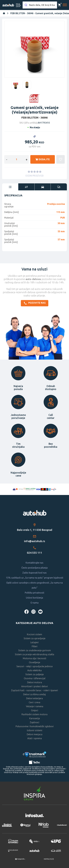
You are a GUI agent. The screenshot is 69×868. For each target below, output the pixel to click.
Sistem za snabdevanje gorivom (35, 650)
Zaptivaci (34, 722)
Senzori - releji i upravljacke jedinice (34, 666)
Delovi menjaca (35, 734)
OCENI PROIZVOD (34, 176)
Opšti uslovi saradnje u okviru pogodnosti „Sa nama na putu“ (34, 585)
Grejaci (35, 710)
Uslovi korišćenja (34, 598)
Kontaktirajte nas (34, 563)
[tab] (10, 187)
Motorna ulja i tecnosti (34, 658)
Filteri (35, 646)
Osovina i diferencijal (35, 678)
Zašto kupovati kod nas (34, 573)
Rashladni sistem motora (34, 714)
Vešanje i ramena (35, 706)
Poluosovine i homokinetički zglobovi (35, 726)
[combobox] (40, 5)
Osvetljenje (34, 662)
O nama (34, 603)
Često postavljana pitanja (34, 568)
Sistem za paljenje (34, 674)
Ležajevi (34, 642)
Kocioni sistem (34, 634)
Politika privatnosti (34, 593)
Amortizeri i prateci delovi (34, 686)
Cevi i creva (34, 702)
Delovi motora (35, 682)
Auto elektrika (34, 670)
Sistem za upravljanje (34, 638)
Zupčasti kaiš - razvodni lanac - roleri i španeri (34, 690)
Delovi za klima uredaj (34, 694)
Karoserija (35, 718)
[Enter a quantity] (17, 159)
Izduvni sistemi (35, 730)
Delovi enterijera (34, 698)
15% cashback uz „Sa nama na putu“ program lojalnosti (35, 578)
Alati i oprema (35, 738)
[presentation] (10, 187)
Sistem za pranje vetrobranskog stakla (34, 654)
